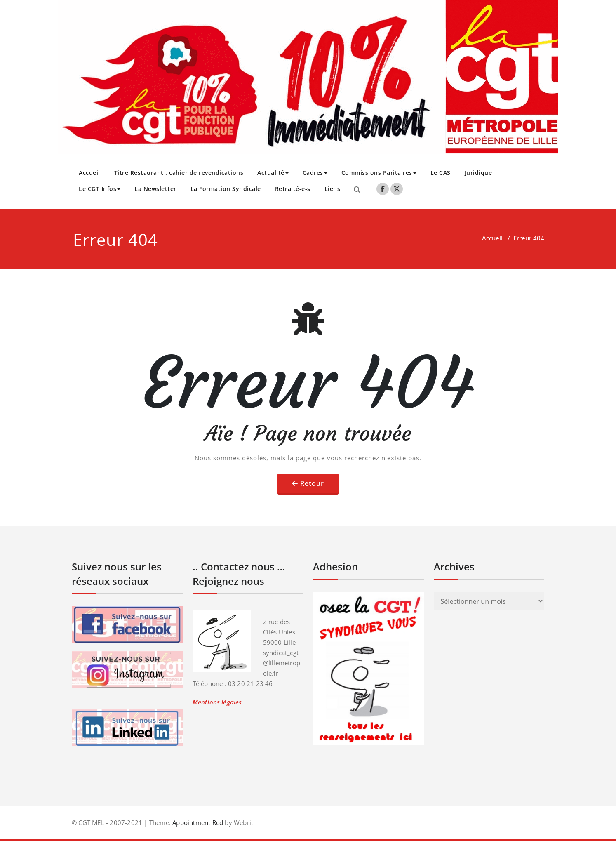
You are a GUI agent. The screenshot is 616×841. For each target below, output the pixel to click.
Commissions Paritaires (379, 173)
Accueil (89, 173)
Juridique (478, 173)
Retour (312, 483)
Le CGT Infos (100, 189)
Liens (333, 189)
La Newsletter (155, 189)
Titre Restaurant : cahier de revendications (179, 173)
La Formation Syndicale (226, 189)
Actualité (273, 173)
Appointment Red (197, 822)
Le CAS (441, 173)
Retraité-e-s (293, 189)
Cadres (315, 173)
